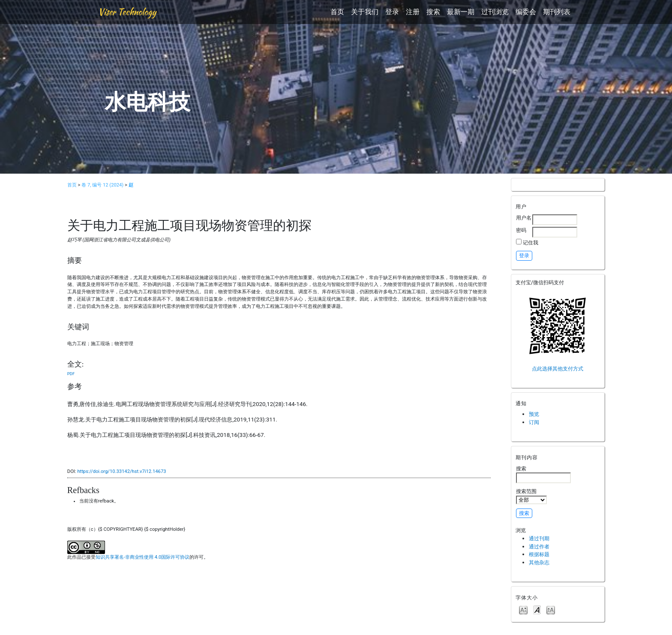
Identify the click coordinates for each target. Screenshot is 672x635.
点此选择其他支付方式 (558, 369)
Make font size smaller (523, 609)
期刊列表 (557, 12)
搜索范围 (531, 496)
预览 (534, 414)
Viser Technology (127, 12)
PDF (71, 374)
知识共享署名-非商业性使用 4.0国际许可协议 (142, 557)
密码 (521, 230)
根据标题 (539, 554)
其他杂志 (539, 562)
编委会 (526, 12)
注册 (413, 12)
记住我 (531, 242)
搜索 (433, 12)
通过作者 (539, 546)
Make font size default (537, 609)
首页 (337, 12)
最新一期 (461, 12)
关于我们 (365, 12)
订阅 (534, 422)
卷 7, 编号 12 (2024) (102, 185)
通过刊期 (539, 538)
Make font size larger (551, 609)
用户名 (524, 218)
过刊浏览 (495, 12)
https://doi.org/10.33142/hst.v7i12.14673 (121, 471)
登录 (392, 12)
